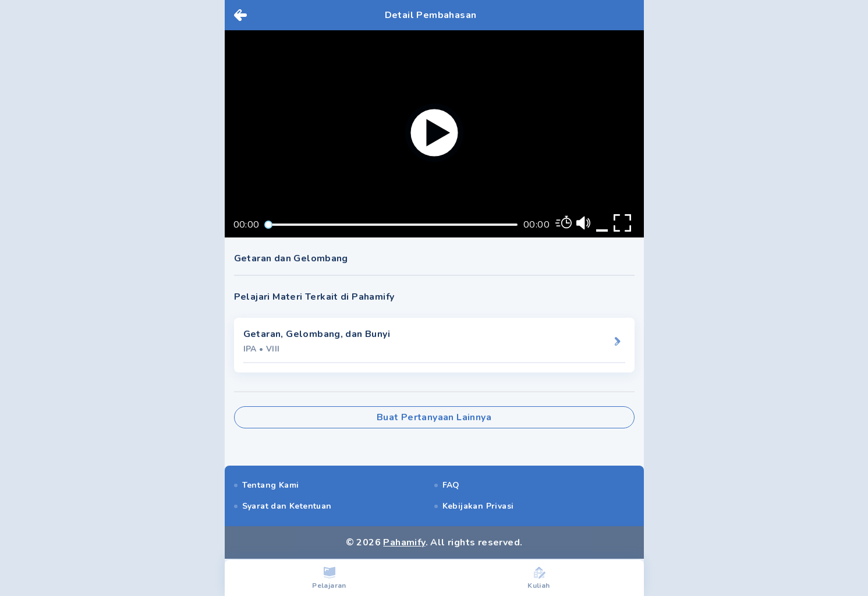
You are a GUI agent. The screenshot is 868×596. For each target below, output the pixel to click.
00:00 (247, 225)
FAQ (451, 485)
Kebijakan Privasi (478, 506)
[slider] (268, 225)
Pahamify (404, 542)
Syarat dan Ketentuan (287, 506)
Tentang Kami (271, 485)
